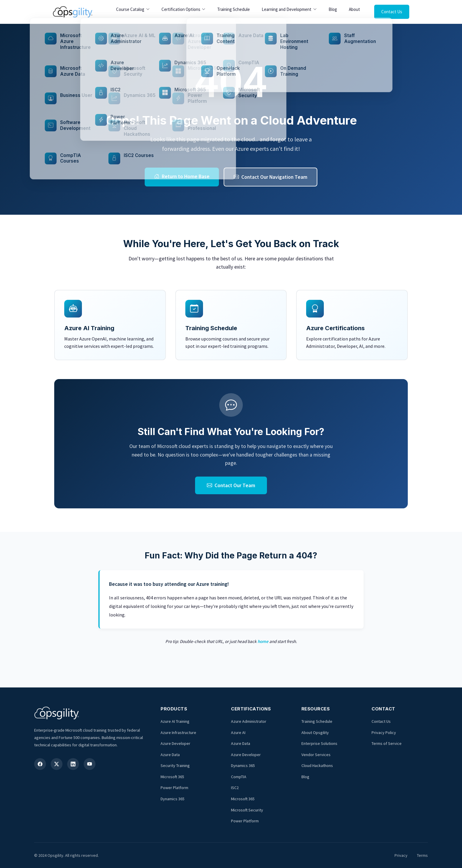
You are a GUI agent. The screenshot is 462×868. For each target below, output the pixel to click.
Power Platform (174, 788)
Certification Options (181, 9)
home (263, 641)
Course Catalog (130, 9)
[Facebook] (40, 764)
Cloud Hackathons (317, 766)
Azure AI (238, 733)
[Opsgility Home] (73, 12)
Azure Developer (175, 743)
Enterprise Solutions (319, 743)
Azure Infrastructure (178, 733)
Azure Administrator (249, 721)
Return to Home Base (182, 176)
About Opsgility (315, 733)
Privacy (401, 855)
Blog (333, 9)
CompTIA (239, 777)
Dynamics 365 (173, 799)
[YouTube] (90, 764)
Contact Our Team (231, 485)
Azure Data (170, 755)
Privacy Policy (384, 733)
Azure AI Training (175, 721)
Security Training (175, 766)
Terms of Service (387, 743)
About (354, 9)
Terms (422, 855)
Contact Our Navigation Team (270, 177)
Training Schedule (234, 9)
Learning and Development (287, 9)
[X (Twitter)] (57, 764)
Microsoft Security (247, 810)
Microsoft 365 (172, 777)
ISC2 (235, 788)
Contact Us (392, 12)
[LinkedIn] (73, 764)
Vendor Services (316, 755)
